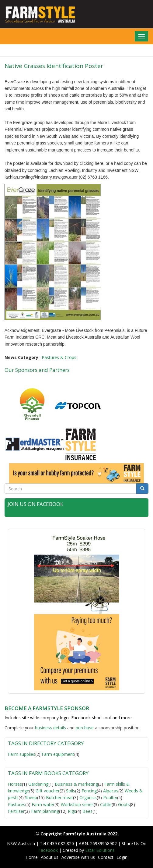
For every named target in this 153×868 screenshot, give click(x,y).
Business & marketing (76, 784)
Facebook (49, 850)
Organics (88, 797)
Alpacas (111, 791)
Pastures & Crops (59, 357)
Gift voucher (48, 791)
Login (122, 857)
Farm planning (45, 811)
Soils (71, 791)
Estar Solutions (100, 850)
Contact (106, 857)
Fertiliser (16, 811)
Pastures (17, 804)
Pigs (72, 811)
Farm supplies (22, 754)
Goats (124, 804)
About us (50, 857)
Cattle (106, 804)
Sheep (31, 797)
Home (32, 857)
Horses (15, 784)
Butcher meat (59, 797)
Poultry (110, 797)
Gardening (38, 784)
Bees (87, 811)
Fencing (89, 791)
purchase (85, 728)
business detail (49, 728)
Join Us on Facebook (35, 504)
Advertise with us (78, 857)
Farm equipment (58, 754)
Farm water (43, 804)
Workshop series (77, 804)
